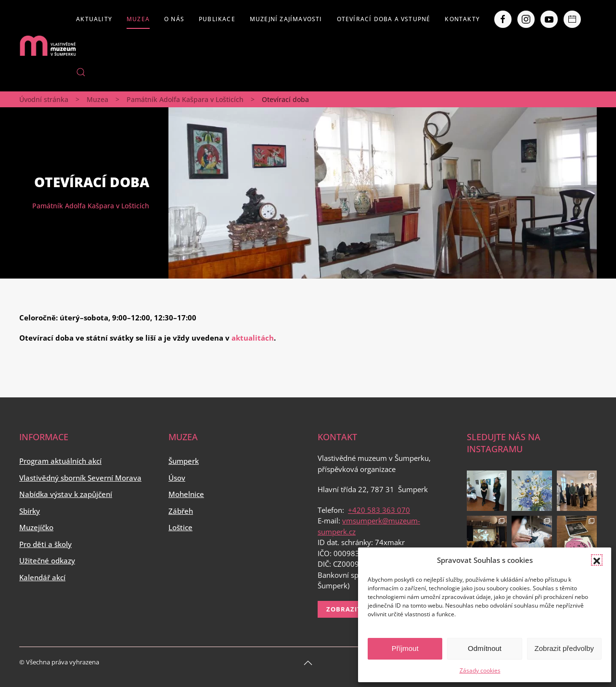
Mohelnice (186, 494)
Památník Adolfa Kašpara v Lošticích (185, 99)
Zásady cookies (480, 670)
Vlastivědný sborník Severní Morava (80, 478)
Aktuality (94, 19)
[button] (597, 560)
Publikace (217, 19)
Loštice (180, 527)
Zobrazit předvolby (564, 648)
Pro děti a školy (45, 544)
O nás (174, 19)
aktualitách (253, 338)
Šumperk (184, 461)
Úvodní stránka (44, 99)
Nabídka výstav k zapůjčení (66, 494)
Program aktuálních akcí (60, 461)
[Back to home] (48, 46)
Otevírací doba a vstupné (384, 19)
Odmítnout (485, 648)
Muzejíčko (36, 527)
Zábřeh (181, 511)
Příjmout (405, 648)
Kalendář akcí (42, 577)
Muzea (138, 19)
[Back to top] (308, 663)
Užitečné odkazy (47, 560)
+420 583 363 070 (379, 510)
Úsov (177, 478)
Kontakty (462, 19)
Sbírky (30, 511)
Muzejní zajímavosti (286, 19)
